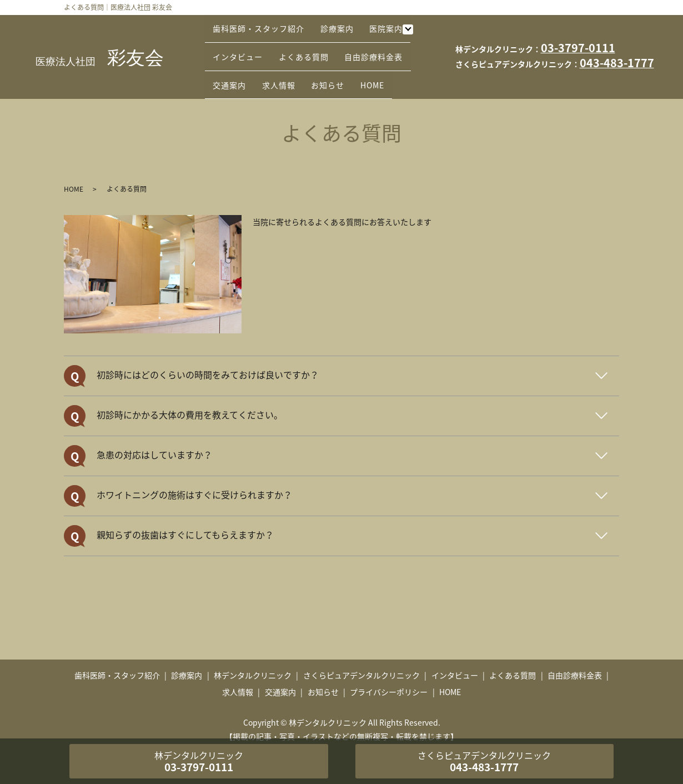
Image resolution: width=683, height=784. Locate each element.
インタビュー (242, 47)
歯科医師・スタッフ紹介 (262, 30)
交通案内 (233, 65)
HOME (398, 65)
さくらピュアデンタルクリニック (361, 658)
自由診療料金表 (392, 47)
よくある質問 (315, 47)
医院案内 (405, 30)
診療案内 (348, 30)
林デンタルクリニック (253, 658)
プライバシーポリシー (389, 674)
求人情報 (290, 65)
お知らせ (346, 65)
